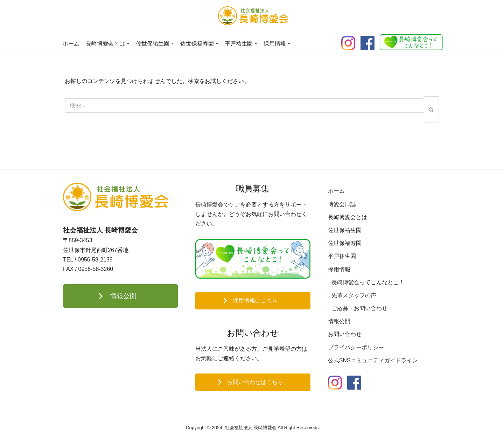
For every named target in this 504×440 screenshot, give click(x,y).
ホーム (71, 44)
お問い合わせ (345, 334)
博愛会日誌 (342, 204)
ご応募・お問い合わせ (359, 308)
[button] (128, 43)
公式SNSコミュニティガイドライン (373, 360)
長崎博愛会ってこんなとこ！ (368, 282)
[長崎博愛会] (253, 16)
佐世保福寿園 (345, 243)
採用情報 (339, 269)
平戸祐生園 (342, 256)
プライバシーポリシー (356, 347)
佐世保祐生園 (345, 230)
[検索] (244, 105)
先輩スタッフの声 (354, 295)
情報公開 (339, 321)
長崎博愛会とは (348, 217)
